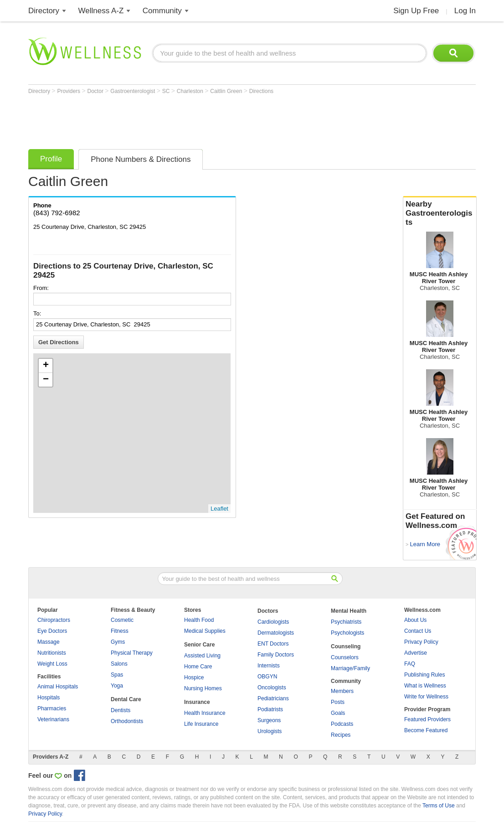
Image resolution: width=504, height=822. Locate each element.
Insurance (197, 702)
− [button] (46, 380)
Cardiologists (273, 622)
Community (162, 11)
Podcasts (342, 724)
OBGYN (267, 677)
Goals (338, 713)
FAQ (410, 664)
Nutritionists (52, 653)
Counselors (345, 657)
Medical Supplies (205, 631)
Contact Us (418, 631)
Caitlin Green (227, 91)
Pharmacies (52, 708)
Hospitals (49, 698)
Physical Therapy (132, 653)
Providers (69, 91)
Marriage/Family (350, 668)
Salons (119, 664)
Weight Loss (52, 664)
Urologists (270, 731)
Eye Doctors (52, 631)
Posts (338, 702)
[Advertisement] (194, 119)
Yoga (117, 686)
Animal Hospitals (58, 687)
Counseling (346, 646)
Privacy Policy (421, 642)
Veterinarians (53, 719)
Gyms (118, 642)
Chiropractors (54, 620)
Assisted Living (202, 656)
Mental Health (349, 611)
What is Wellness (425, 686)
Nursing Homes (203, 688)
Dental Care (126, 699)
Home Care (198, 667)
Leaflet (219, 509)
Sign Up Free (416, 11)
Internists (269, 666)
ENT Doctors (273, 644)
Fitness (120, 631)
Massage (49, 642)
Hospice (194, 677)
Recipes (341, 735)
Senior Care (199, 645)
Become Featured (426, 730)
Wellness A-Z (101, 11)
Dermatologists (276, 633)
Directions (261, 91)
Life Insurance (201, 724)
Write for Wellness (426, 697)
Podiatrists (270, 709)
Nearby (440, 213)
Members (342, 691)
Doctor (96, 91)
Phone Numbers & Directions (141, 159)
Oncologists (272, 688)
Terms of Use (439, 806)
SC (167, 91)
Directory (44, 11)
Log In (465, 11)
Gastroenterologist (133, 91)
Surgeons (269, 720)
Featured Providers (427, 719)
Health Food (199, 620)
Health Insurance (205, 713)
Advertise (416, 653)
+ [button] (46, 366)
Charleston (191, 91)
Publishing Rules (424, 675)
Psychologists (347, 633)
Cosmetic (122, 620)
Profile (51, 159)
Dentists (121, 710)
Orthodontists (127, 721)
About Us (415, 620)
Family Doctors (276, 655)
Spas (117, 675)
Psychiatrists (346, 622)
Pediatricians (273, 698)
